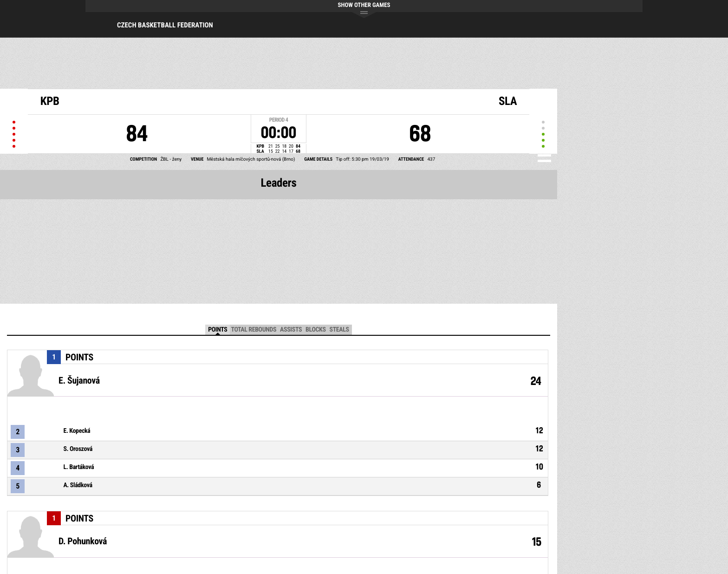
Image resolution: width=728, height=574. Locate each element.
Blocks (315, 330)
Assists (291, 330)
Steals (339, 330)
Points (218, 330)
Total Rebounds (253, 330)
